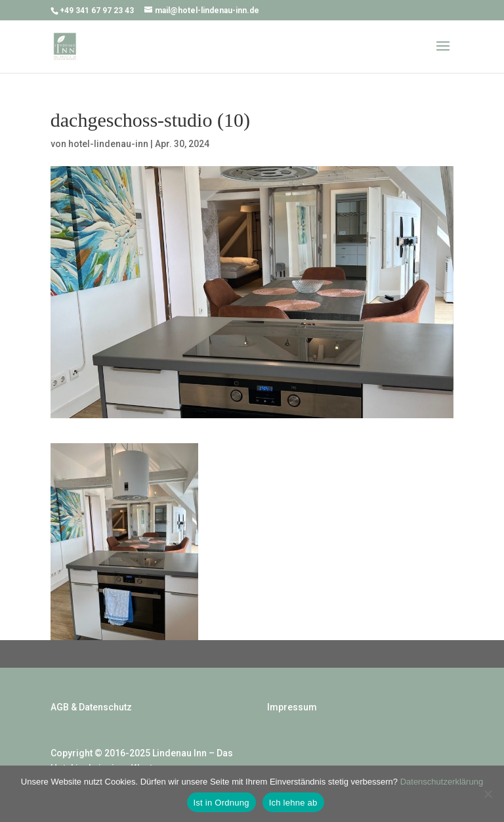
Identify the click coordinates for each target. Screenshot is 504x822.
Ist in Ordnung (221, 803)
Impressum (292, 707)
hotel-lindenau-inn (108, 144)
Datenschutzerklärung (442, 782)
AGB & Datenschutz (91, 707)
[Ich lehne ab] (488, 794)
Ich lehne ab (293, 803)
